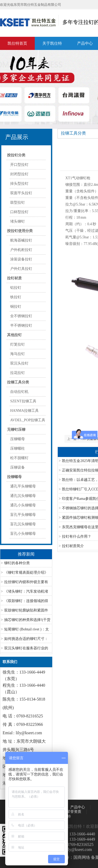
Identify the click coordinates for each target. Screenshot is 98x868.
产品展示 (17, 137)
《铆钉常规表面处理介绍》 (26, 572)
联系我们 (10, 662)
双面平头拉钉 (21, 193)
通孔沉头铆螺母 (23, 496)
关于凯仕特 (52, 43)
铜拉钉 (16, 307)
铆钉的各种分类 (17, 563)
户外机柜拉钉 (21, 250)
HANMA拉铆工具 (24, 411)
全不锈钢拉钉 (21, 316)
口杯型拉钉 (19, 212)
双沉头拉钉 (19, 363)
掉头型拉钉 (19, 184)
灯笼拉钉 (18, 344)
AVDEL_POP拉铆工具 (28, 420)
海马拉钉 (18, 354)
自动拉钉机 (19, 392)
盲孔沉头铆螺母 (23, 524)
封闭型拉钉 (19, 174)
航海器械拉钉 (21, 240)
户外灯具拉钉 (21, 269)
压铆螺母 (18, 439)
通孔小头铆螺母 (23, 505)
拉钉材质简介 (73, 546)
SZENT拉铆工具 (23, 401)
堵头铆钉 (18, 221)
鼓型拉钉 (18, 202)
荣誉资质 (74, 812)
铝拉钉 (16, 288)
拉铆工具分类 (73, 133)
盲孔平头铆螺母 (23, 515)
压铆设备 (18, 467)
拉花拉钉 (18, 373)
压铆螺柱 (18, 448)
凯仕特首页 (17, 43)
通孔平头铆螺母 (23, 486)
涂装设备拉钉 (21, 259)
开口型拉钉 (19, 165)
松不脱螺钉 (19, 458)
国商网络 (82, 857)
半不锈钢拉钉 (21, 325)
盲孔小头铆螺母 (23, 534)
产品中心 (78, 807)
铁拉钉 (16, 297)
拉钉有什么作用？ (77, 536)
